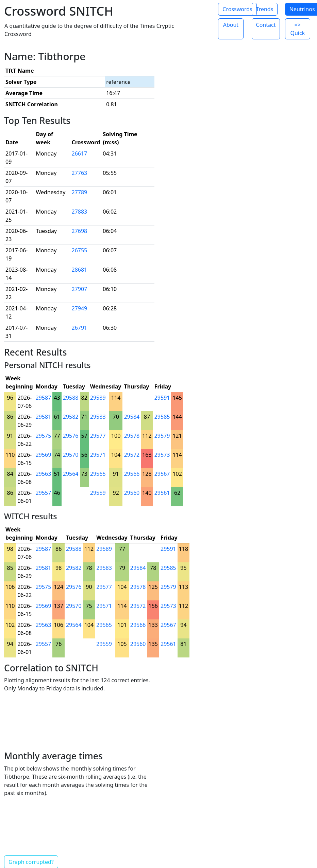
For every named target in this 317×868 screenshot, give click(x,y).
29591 (162, 398)
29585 (162, 417)
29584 (132, 417)
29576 (71, 436)
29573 (162, 455)
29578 (132, 436)
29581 (44, 417)
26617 (79, 153)
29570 (71, 455)
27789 (79, 192)
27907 (79, 289)
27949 (79, 308)
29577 (98, 436)
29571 (98, 455)
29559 (98, 493)
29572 (132, 455)
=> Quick (297, 29)
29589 (98, 398)
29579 (162, 436)
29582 (71, 417)
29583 (98, 417)
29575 (44, 436)
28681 (79, 270)
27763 (79, 173)
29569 (44, 455)
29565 (98, 474)
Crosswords (237, 9)
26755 (79, 250)
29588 (71, 398)
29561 (162, 493)
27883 (79, 212)
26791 (79, 328)
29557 (44, 493)
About (231, 25)
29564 (71, 474)
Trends (265, 9)
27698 (79, 231)
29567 (162, 474)
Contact (266, 25)
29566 (132, 474)
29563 (44, 474)
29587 (44, 398)
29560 (132, 493)
